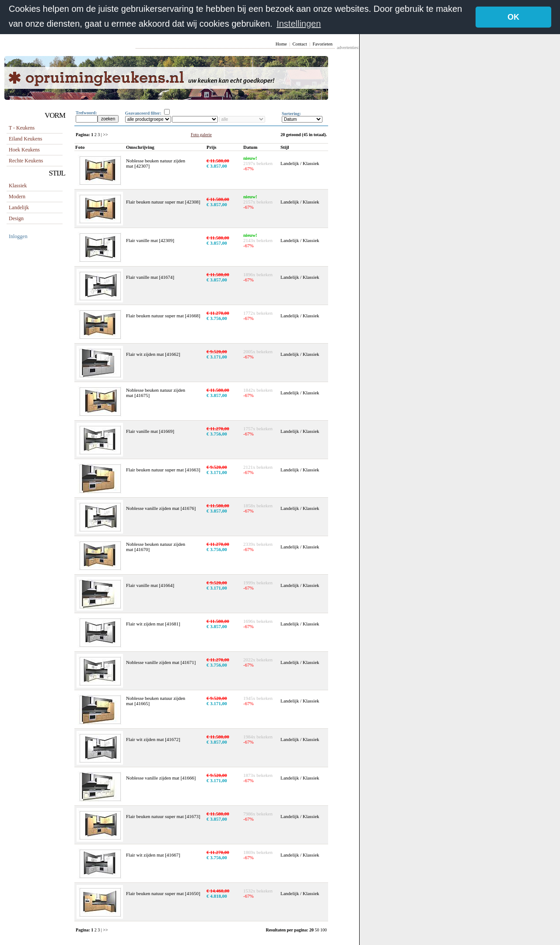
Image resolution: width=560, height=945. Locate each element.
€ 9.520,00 (217, 351)
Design (16, 218)
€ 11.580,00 (218, 160)
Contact (299, 44)
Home (281, 44)
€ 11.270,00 (218, 313)
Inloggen (18, 236)
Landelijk (19, 207)
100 (324, 929)
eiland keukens (25, 138)
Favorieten (322, 44)
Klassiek (18, 185)
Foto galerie (201, 134)
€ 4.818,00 (217, 896)
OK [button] (513, 17)
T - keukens (22, 127)
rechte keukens (26, 160)
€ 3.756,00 (217, 318)
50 (318, 929)
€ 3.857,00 (217, 165)
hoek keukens (24, 149)
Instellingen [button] (299, 24)
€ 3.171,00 (217, 356)
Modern (17, 196)
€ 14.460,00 (218, 890)
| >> (105, 134)
